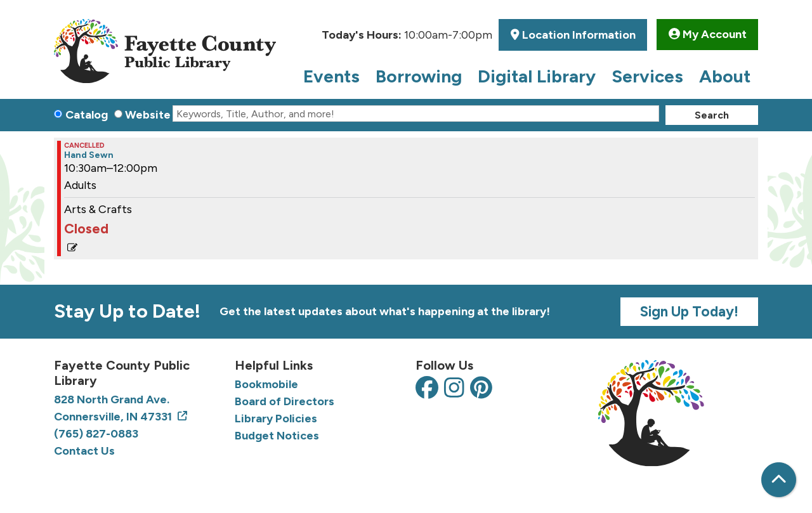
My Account (708, 34)
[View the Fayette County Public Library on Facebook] (427, 389)
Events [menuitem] (331, 76)
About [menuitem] (725, 76)
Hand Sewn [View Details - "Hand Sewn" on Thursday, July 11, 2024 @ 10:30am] (89, 155)
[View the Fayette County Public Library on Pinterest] (481, 389)
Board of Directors (285, 401)
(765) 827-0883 (96, 434)
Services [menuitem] (647, 76)
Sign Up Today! (689, 312)
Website (148, 115)
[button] (407, 35)
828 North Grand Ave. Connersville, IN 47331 (114, 408)
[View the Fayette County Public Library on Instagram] (454, 389)
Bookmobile (266, 384)
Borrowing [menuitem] (419, 76)
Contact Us (84, 451)
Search (712, 115)
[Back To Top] (779, 480)
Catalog (87, 115)
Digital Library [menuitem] (537, 76)
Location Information (578, 35)
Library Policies (276, 419)
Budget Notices (277, 436)
